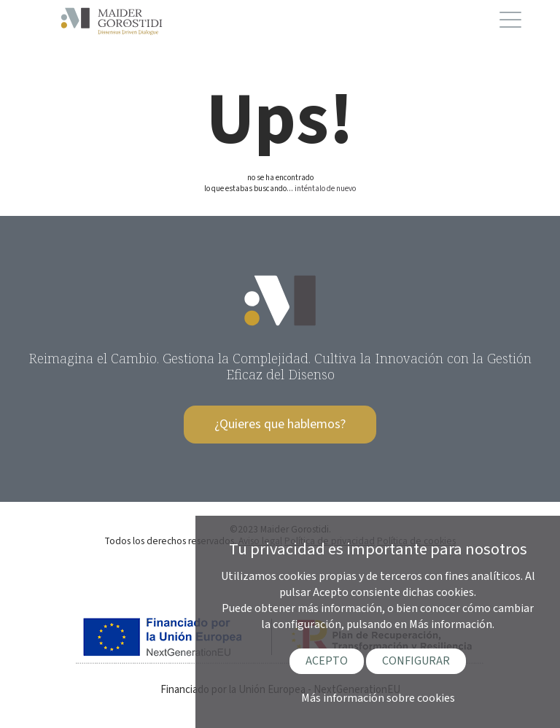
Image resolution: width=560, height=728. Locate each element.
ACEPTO (327, 661)
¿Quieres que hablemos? (280, 424)
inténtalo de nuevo (325, 189)
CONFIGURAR (416, 661)
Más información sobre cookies (378, 698)
